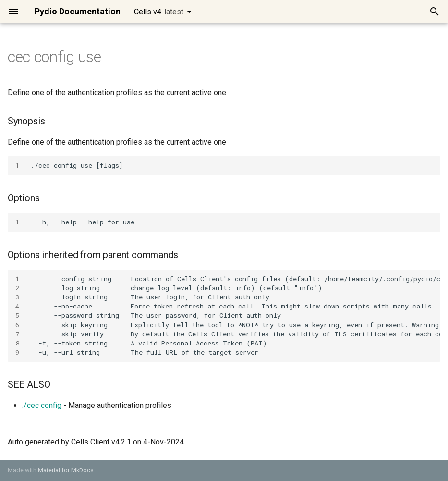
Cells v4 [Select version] (159, 12)
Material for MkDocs (66, 470)
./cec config (42, 405)
